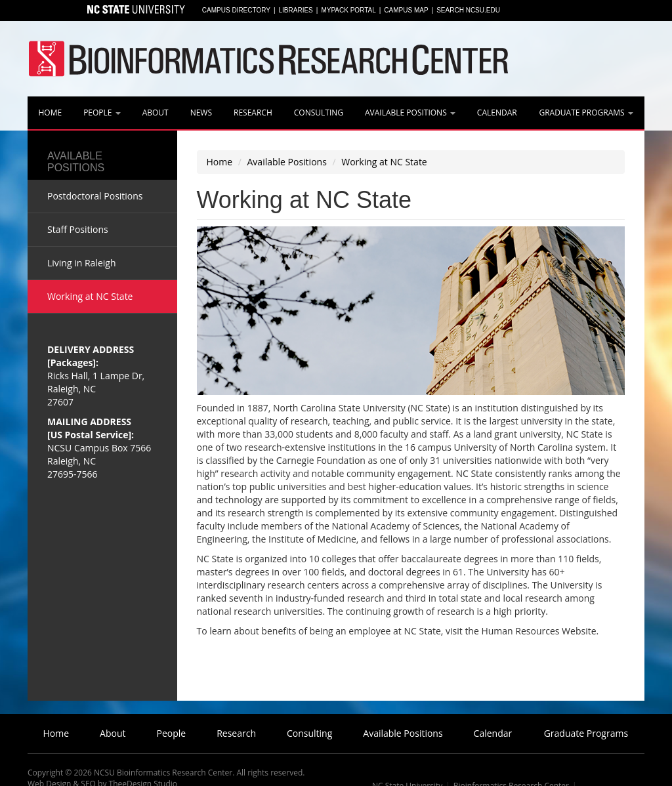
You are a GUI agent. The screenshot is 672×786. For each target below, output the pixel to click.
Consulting (319, 113)
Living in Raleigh (82, 263)
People (102, 113)
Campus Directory (236, 10)
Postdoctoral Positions (95, 196)
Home (50, 113)
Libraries (296, 10)
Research (253, 113)
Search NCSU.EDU (468, 10)
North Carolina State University (135, 10)
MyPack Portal (348, 10)
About (156, 113)
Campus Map (406, 10)
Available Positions (410, 113)
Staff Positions (78, 229)
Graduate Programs (586, 113)
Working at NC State (384, 162)
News (201, 113)
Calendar (497, 113)
